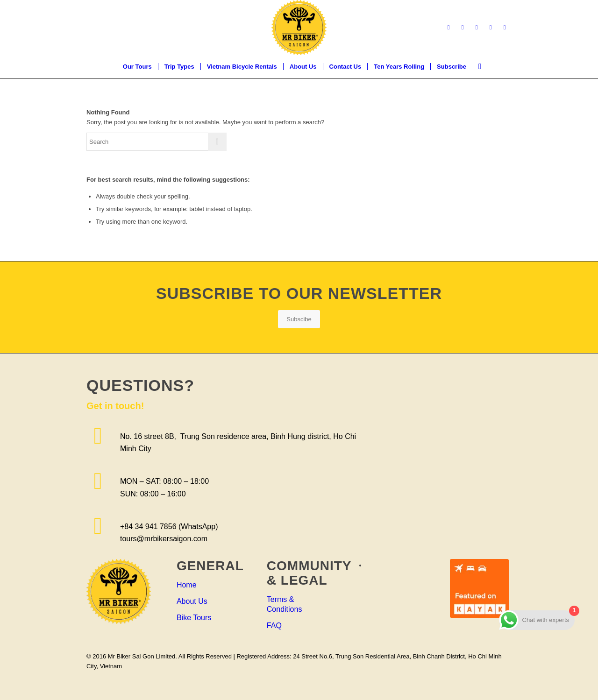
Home (187, 585)
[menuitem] (137, 67)
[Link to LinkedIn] (463, 28)
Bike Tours (194, 618)
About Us (192, 601)
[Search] (477, 67)
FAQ (274, 626)
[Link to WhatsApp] (505, 28)
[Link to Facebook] (448, 28)
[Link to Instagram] (477, 28)
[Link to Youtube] (491, 28)
